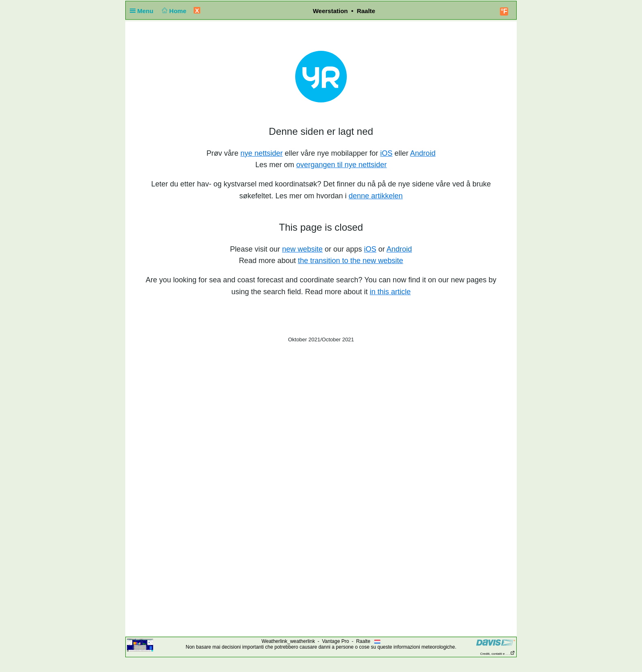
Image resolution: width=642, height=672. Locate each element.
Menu (143, 11)
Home (173, 11)
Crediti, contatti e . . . (498, 654)
